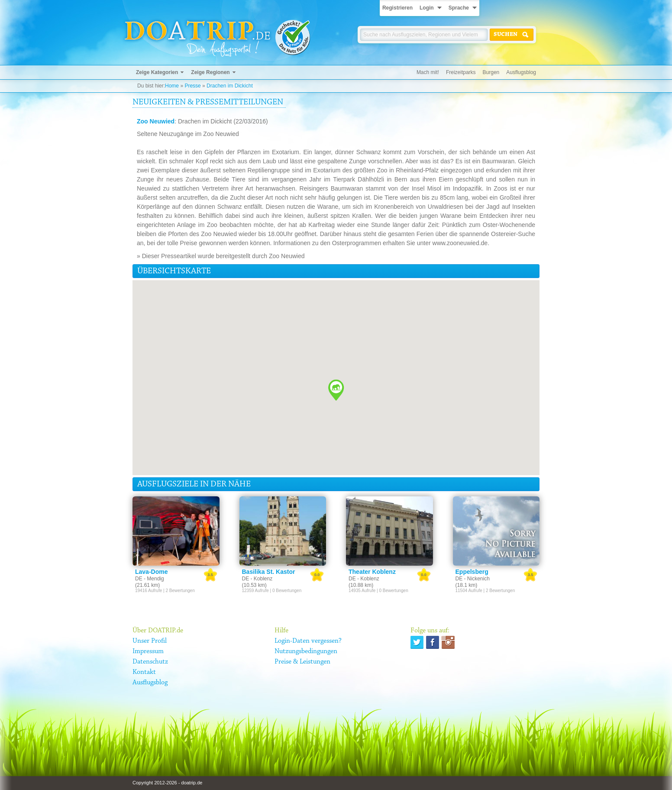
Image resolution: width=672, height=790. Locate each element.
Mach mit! (428, 72)
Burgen (491, 72)
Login (427, 8)
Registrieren (397, 8)
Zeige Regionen (210, 72)
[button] (336, 390)
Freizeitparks (461, 72)
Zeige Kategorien (157, 72)
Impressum (148, 651)
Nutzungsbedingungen (306, 651)
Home (172, 86)
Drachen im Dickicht (230, 86)
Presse (192, 86)
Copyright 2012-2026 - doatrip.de (167, 783)
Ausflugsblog (521, 72)
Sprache (459, 8)
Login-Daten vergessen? (308, 641)
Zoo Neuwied (156, 121)
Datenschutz (150, 662)
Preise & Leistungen (302, 662)
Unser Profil (150, 641)
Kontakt (144, 672)
